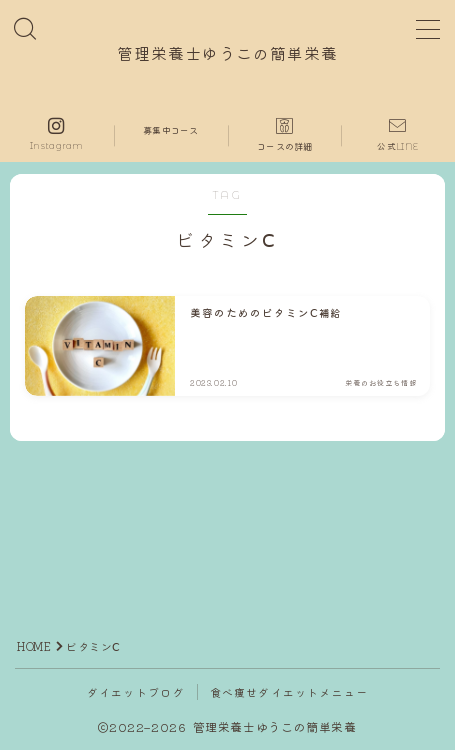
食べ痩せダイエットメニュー (289, 692)
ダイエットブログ (136, 692)
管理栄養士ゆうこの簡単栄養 (227, 55)
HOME (34, 646)
